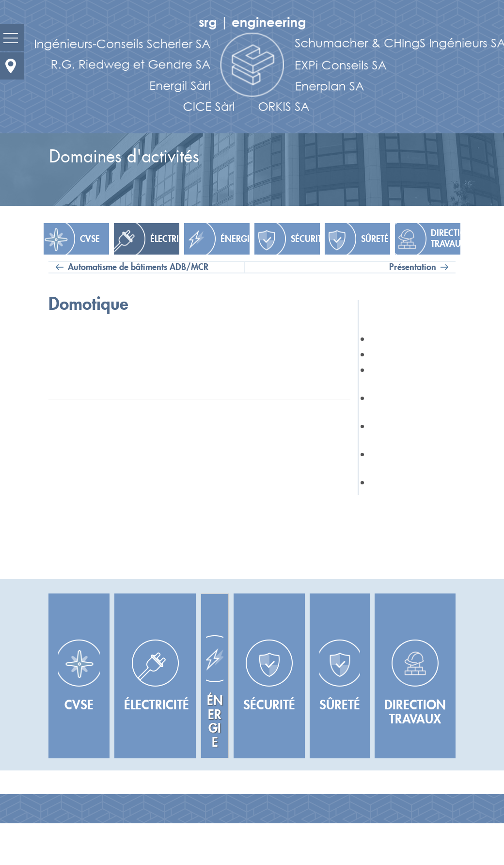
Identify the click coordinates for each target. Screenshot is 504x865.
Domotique (391, 482)
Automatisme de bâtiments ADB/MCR (138, 267)
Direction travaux (446, 239)
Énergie (235, 239)
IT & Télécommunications (408, 376)
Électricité (165, 239)
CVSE (90, 239)
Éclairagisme (393, 354)
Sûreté (375, 239)
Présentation (413, 267)
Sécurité (305, 239)
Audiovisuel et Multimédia (396, 432)
